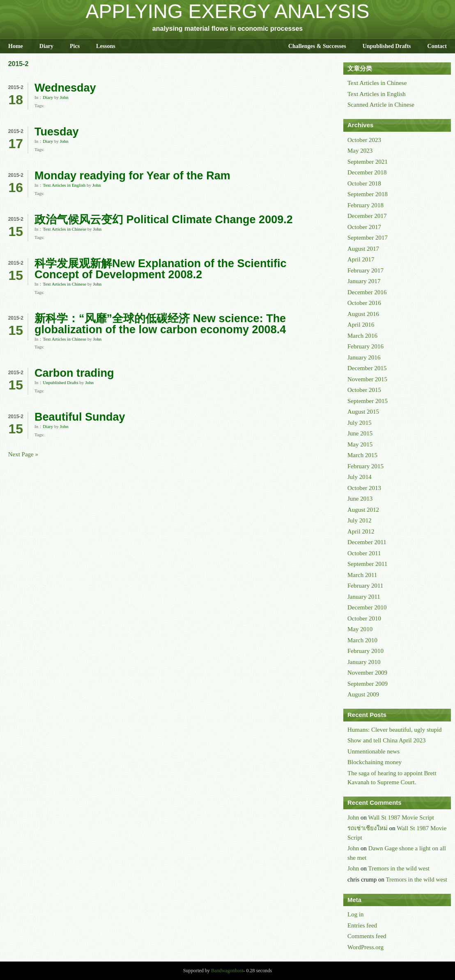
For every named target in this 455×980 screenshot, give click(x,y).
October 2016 (364, 303)
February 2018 (365, 205)
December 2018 (367, 172)
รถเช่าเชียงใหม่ (368, 828)
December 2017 (367, 216)
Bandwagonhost (227, 971)
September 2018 (368, 194)
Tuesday (57, 132)
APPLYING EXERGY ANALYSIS (228, 11)
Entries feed (362, 925)
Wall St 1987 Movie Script (401, 817)
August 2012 (363, 510)
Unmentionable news (373, 751)
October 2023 (364, 140)
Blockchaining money (375, 762)
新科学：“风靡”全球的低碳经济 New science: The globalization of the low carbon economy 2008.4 (160, 324)
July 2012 (360, 520)
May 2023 (360, 151)
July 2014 (360, 477)
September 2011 (367, 564)
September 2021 (368, 162)
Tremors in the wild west (399, 868)
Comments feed (367, 936)
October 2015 (364, 390)
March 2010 (362, 640)
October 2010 (364, 618)
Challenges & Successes (317, 46)
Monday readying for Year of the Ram (132, 176)
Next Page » (23, 454)
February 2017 (365, 270)
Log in (356, 914)
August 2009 (363, 694)
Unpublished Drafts (387, 46)
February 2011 (365, 586)
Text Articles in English (64, 185)
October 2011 (364, 553)
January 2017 (364, 281)
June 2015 (360, 433)
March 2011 (362, 575)
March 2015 (362, 455)
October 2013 (364, 488)
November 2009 (367, 673)
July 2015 (360, 423)
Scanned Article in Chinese (381, 105)
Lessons (106, 46)
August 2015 (363, 412)
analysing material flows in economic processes (227, 29)
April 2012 (361, 531)
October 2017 (364, 227)
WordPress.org (365, 947)
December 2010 (367, 607)
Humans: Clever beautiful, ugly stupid (395, 730)
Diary (46, 46)
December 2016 (367, 292)
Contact (437, 46)
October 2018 (364, 183)
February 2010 (365, 651)
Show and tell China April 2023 (386, 740)
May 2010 (360, 629)
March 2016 (362, 336)
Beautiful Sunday (80, 417)
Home (16, 46)
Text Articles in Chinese (64, 229)
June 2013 (360, 499)
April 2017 (361, 259)
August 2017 (363, 249)
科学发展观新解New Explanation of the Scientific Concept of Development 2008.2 (161, 269)
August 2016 (363, 314)
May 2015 (360, 444)
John (64, 97)
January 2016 (364, 357)
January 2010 (364, 662)
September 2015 (368, 401)
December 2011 (367, 542)
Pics (75, 46)
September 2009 (368, 684)
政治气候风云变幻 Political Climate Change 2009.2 (164, 220)
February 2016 (365, 346)
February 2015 (365, 466)
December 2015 (367, 368)
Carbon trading (74, 373)
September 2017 (368, 238)
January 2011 (364, 597)
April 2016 (361, 325)
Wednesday (65, 88)
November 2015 (367, 379)
